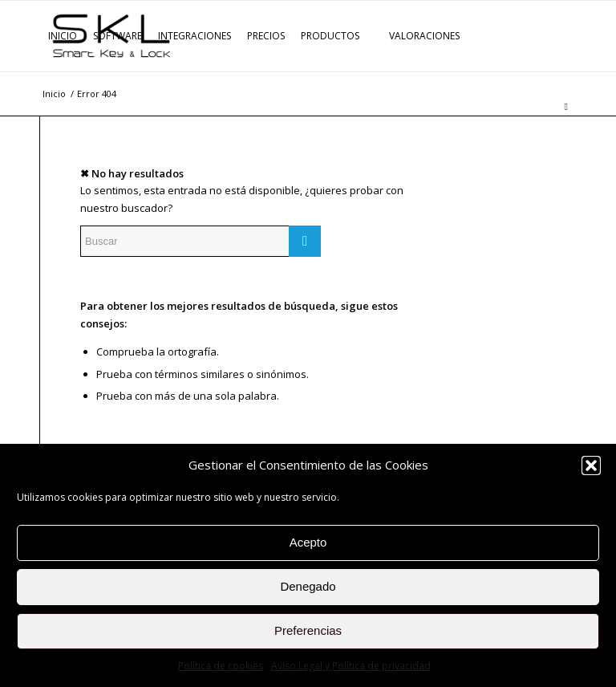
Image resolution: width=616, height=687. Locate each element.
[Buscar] (566, 107)
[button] (591, 465)
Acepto (308, 542)
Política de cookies (221, 666)
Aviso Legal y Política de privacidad (351, 666)
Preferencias (308, 630)
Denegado (308, 586)
